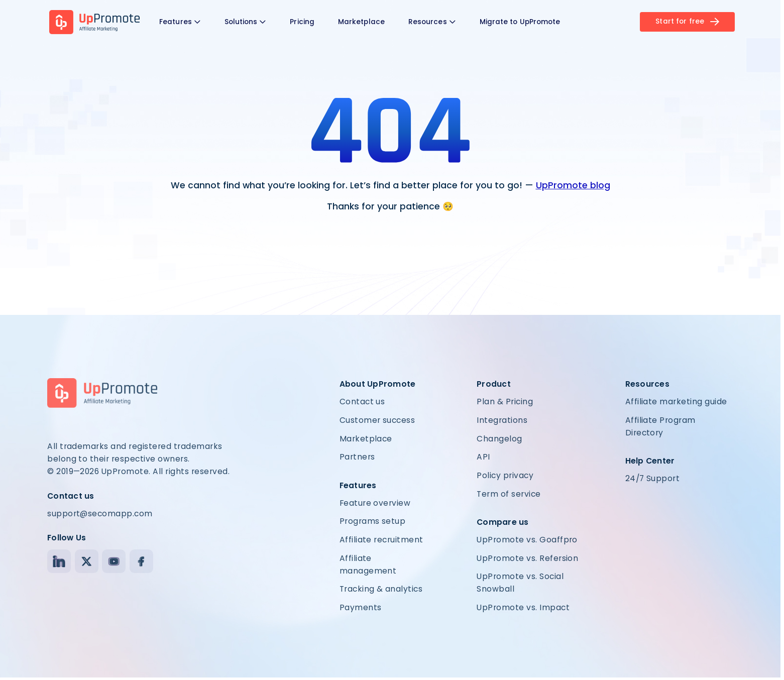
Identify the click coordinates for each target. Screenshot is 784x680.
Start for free (687, 22)
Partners (357, 457)
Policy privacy (505, 475)
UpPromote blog (573, 185)
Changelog (499, 439)
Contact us (362, 402)
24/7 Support (653, 478)
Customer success (377, 420)
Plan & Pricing (505, 402)
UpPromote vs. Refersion (527, 558)
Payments (361, 607)
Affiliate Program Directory (660, 426)
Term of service (509, 494)
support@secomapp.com (100, 514)
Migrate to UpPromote (520, 22)
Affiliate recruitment (381, 540)
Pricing (302, 22)
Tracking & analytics (381, 589)
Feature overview (375, 503)
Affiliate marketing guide (676, 402)
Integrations (502, 420)
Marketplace (361, 22)
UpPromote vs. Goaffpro (527, 540)
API (483, 457)
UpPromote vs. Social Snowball (520, 583)
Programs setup (373, 521)
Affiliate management (368, 564)
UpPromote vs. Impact (523, 607)
